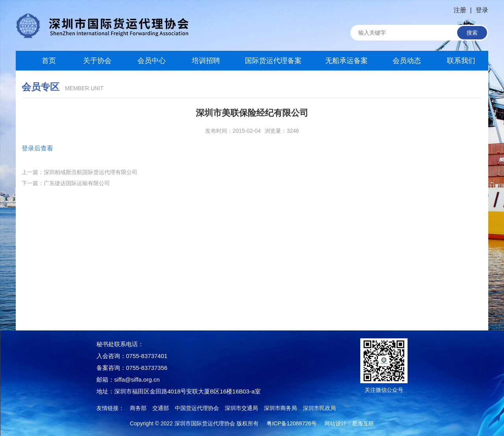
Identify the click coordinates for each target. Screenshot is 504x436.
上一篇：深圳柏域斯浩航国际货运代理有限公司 (80, 172)
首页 (43, 61)
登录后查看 (37, 148)
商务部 (138, 408)
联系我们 (461, 61)
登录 (482, 10)
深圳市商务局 (280, 408)
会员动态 (407, 61)
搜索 (472, 33)
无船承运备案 (346, 61)
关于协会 (97, 61)
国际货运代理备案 (273, 61)
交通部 (161, 408)
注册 (460, 10)
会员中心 (152, 61)
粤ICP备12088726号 (292, 423)
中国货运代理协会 (197, 408)
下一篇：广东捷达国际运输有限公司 (66, 183)
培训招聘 (206, 61)
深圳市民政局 (319, 408)
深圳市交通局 (241, 408)
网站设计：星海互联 (349, 423)
